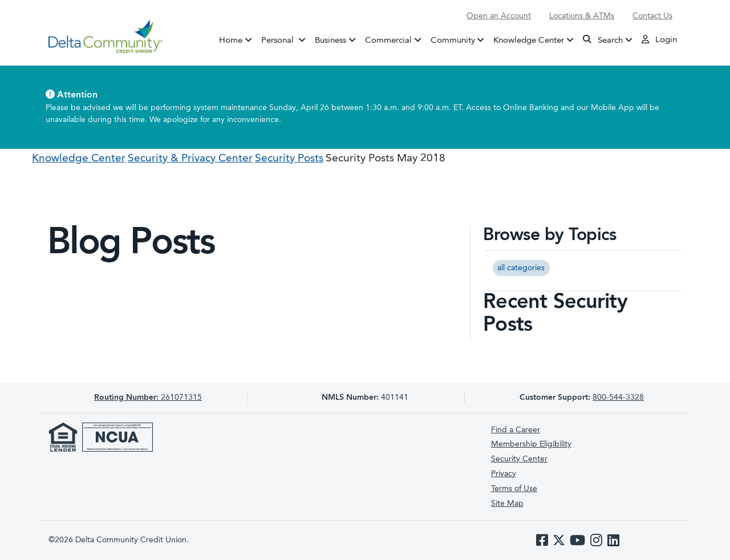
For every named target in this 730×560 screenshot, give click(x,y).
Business (330, 40)
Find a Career (516, 430)
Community (453, 40)
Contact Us (652, 16)
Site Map (507, 504)
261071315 (148, 397)
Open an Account (499, 16)
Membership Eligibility (531, 444)
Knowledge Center (529, 40)
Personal (286, 39)
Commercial (388, 40)
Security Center (519, 459)
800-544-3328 (618, 397)
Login (659, 39)
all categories (521, 268)
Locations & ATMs (582, 16)
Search (603, 40)
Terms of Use (514, 489)
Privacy (504, 474)
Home (231, 40)
